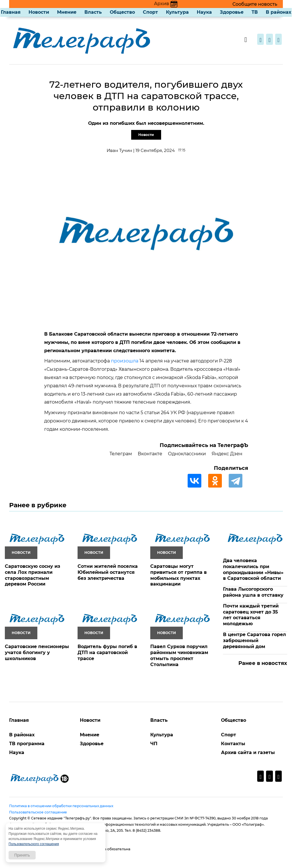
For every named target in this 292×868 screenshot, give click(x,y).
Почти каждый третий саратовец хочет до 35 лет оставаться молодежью (251, 615)
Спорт (150, 12)
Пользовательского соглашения (34, 844)
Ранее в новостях (263, 663)
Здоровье (232, 12)
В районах (278, 12)
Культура (177, 12)
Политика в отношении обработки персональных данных (61, 806)
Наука (204, 12)
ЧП (154, 744)
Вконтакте (150, 454)
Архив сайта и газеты (248, 752)
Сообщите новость (255, 4)
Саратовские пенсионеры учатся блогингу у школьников (37, 652)
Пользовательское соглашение (38, 812)
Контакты (233, 744)
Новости (39, 12)
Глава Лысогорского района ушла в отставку (253, 592)
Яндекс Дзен (227, 454)
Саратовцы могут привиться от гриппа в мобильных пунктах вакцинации (179, 575)
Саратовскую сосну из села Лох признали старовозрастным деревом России (33, 575)
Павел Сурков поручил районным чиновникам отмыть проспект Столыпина (179, 655)
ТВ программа (27, 744)
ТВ (255, 12)
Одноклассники (187, 454)
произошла (125, 361)
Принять (22, 855)
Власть (93, 12)
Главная (11, 12)
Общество (122, 12)
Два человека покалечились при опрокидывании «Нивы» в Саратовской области (253, 569)
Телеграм (121, 454)
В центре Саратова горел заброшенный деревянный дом (255, 641)
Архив (166, 4)
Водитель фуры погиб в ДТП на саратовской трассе (107, 652)
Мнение (67, 12)
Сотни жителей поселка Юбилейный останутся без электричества (108, 572)
